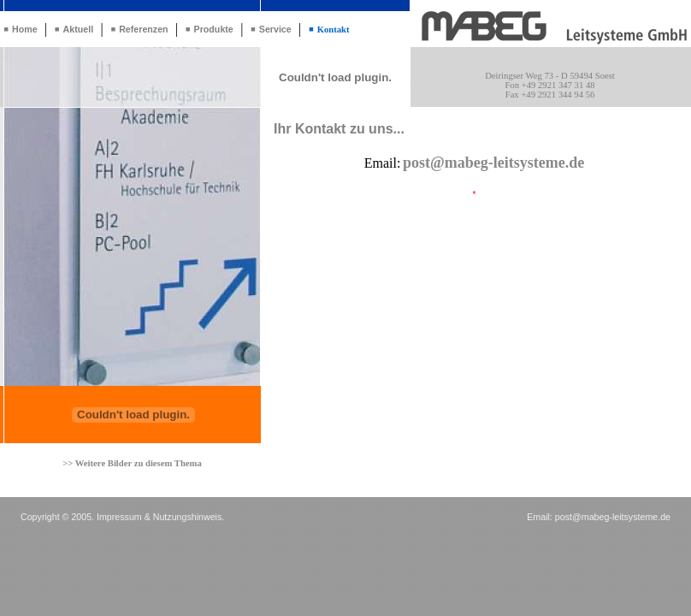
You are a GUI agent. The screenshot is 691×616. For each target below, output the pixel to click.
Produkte (214, 29)
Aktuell (79, 29)
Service (275, 29)
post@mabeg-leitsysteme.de (613, 517)
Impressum (119, 517)
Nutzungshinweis (188, 517)
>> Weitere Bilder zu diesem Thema (132, 463)
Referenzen (143, 29)
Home (25, 29)
